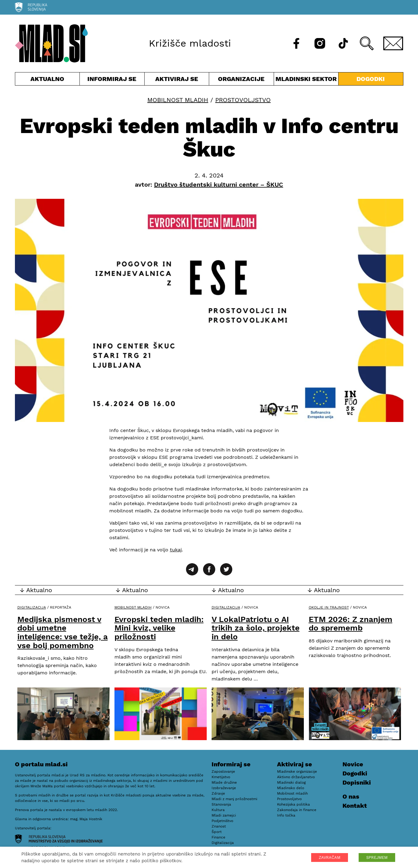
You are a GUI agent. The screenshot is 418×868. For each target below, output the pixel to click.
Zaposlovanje (223, 771)
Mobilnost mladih (178, 100)
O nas (351, 796)
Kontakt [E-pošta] (355, 806)
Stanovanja (221, 804)
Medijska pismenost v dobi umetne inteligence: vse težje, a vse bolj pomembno (63, 632)
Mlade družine (224, 782)
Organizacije (241, 80)
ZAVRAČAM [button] (330, 857)
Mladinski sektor (306, 80)
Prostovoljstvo (243, 100)
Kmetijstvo (221, 777)
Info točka (286, 815)
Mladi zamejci (224, 815)
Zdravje (218, 793)
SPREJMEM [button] (377, 857)
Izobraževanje (224, 788)
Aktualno (47, 80)
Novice (353, 764)
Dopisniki (357, 782)
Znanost (219, 826)
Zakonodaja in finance (297, 810)
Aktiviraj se (177, 80)
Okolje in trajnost (329, 607)
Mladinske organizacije (297, 771)
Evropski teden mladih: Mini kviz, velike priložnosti (159, 628)
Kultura (218, 810)
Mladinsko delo (291, 788)
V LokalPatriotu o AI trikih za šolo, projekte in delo (256, 628)
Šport (217, 832)
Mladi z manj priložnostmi (234, 799)
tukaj (176, 550)
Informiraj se (112, 80)
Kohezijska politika (293, 804)
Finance (218, 837)
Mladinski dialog (291, 782)
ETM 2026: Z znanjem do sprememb (351, 624)
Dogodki (371, 79)
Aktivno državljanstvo (296, 777)
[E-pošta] (393, 43)
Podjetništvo (222, 821)
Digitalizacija (32, 607)
